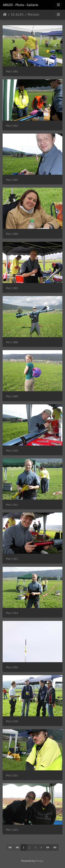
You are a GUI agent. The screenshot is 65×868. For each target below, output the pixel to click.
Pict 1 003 (12, 180)
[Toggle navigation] (58, 5)
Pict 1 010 (12, 451)
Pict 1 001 (12, 71)
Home (5, 15)
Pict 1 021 (12, 775)
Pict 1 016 (12, 667)
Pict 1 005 (12, 288)
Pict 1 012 (12, 559)
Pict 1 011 (12, 505)
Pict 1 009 (12, 396)
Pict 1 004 (12, 234)
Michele (33, 15)
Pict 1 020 (12, 721)
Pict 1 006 (12, 342)
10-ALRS (17, 15)
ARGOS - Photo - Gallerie (20, 5)
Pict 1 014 (12, 613)
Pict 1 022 (12, 830)
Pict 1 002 (12, 126)
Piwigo (40, 861)
